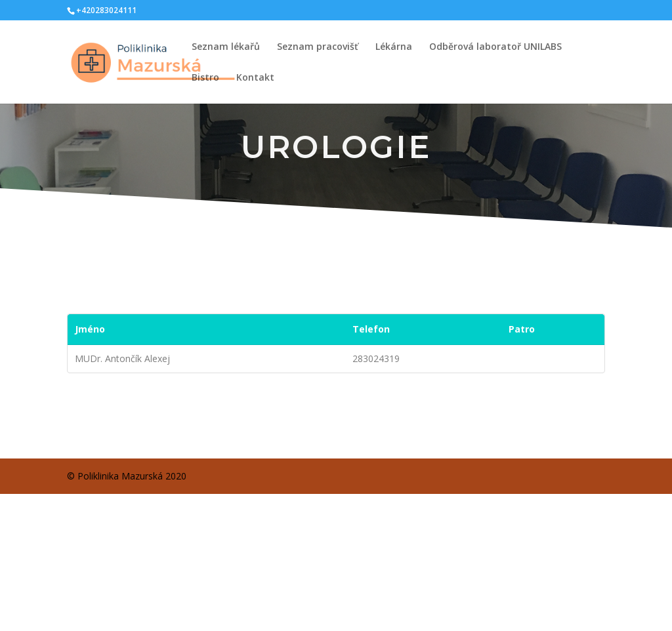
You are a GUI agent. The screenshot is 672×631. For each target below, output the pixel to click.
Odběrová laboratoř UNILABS (495, 47)
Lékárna (394, 47)
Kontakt (255, 78)
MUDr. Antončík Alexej (122, 358)
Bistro (205, 78)
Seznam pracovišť (318, 47)
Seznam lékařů (226, 47)
